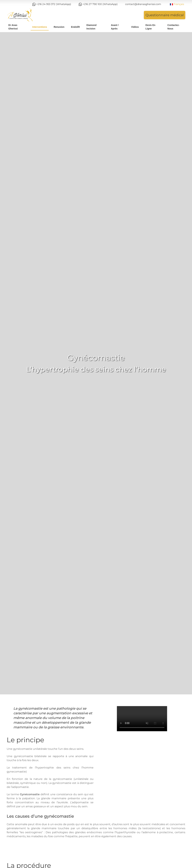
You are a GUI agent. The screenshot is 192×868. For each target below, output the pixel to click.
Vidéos (135, 27)
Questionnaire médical (165, 15)
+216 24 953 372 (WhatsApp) (52, 4)
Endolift (75, 27)
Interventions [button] (40, 27)
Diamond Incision (91, 27)
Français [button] (177, 4)
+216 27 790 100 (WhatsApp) (98, 4)
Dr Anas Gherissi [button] (13, 27)
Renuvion (59, 27)
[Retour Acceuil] (20, 15)
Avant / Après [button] (115, 27)
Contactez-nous (173, 27)
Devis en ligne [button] (150, 27)
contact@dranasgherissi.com (143, 4)
